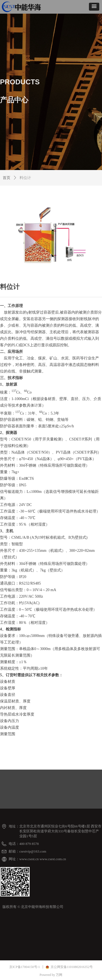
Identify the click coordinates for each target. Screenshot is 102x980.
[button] (94, 7)
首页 (7, 178)
